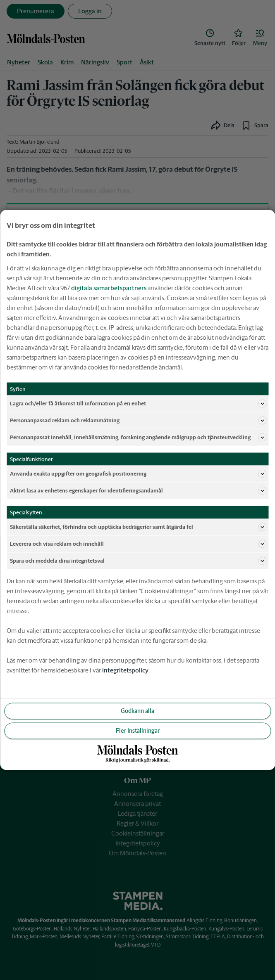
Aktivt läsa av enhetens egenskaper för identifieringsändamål (138, 491)
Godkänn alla (137, 711)
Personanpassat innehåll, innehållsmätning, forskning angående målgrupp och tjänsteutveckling (138, 438)
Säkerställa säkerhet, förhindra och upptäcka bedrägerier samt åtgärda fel (138, 527)
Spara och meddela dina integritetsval (138, 561)
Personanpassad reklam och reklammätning (138, 421)
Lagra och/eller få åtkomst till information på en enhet (138, 404)
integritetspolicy (125, 670)
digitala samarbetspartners (109, 288)
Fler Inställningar (138, 731)
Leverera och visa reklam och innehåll (138, 544)
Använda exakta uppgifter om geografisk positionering (138, 474)
